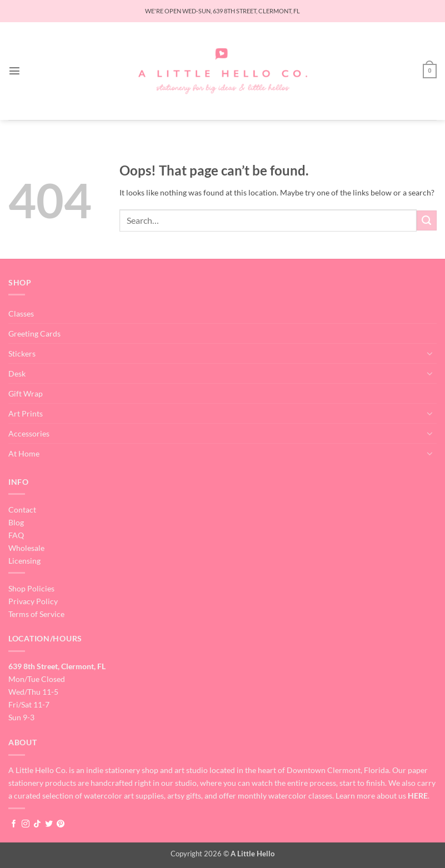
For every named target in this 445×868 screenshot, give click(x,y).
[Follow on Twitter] (49, 824)
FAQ (16, 535)
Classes (21, 313)
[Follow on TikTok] (37, 824)
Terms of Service (36, 614)
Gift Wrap (26, 393)
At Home (24, 453)
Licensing (24, 561)
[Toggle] (430, 353)
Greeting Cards (34, 333)
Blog (16, 522)
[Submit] (427, 220)
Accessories (29, 433)
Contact (22, 510)
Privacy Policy (33, 601)
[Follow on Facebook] (14, 824)
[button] (14, 71)
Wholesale (26, 548)
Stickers (22, 353)
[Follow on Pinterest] (61, 824)
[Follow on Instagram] (26, 824)
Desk (17, 373)
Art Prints (26, 413)
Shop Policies (31, 588)
